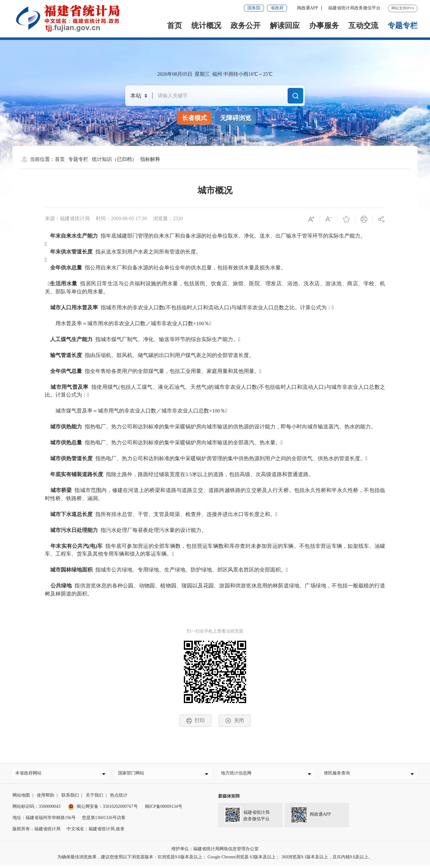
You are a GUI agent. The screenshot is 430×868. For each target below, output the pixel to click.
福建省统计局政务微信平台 (354, 8)
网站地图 (21, 798)
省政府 (277, 8)
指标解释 (150, 159)
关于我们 (94, 798)
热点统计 (119, 798)
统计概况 (206, 26)
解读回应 (285, 26)
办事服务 (324, 26)
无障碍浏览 (236, 118)
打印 (195, 721)
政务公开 (246, 26)
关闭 (235, 721)
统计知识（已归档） (114, 159)
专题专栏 (403, 26)
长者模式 (194, 118)
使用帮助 (45, 798)
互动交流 (363, 26)
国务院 (254, 8)
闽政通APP (308, 8)
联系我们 (70, 798)
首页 (174, 26)
